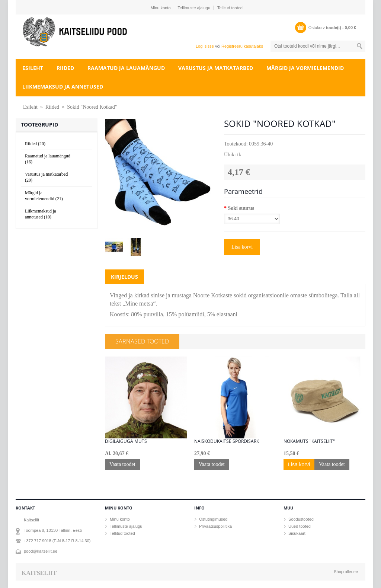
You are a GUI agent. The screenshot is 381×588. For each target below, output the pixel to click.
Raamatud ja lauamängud (126, 68)
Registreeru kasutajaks (242, 46)
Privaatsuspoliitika (215, 526)
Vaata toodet (122, 464)
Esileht (33, 68)
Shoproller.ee (346, 572)
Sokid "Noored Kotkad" (92, 107)
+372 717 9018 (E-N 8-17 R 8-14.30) (57, 541)
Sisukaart (297, 533)
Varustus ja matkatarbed (216, 68)
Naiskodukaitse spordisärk (227, 441)
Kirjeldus (124, 277)
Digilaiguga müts (126, 441)
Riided (65, 68)
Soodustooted (301, 519)
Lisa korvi (242, 247)
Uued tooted (300, 526)
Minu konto (161, 8)
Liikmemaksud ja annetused (63, 87)
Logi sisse (205, 46)
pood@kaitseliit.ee (41, 551)
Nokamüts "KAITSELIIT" (309, 441)
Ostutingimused (213, 519)
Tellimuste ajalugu (194, 8)
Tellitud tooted (230, 8)
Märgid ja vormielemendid (305, 68)
